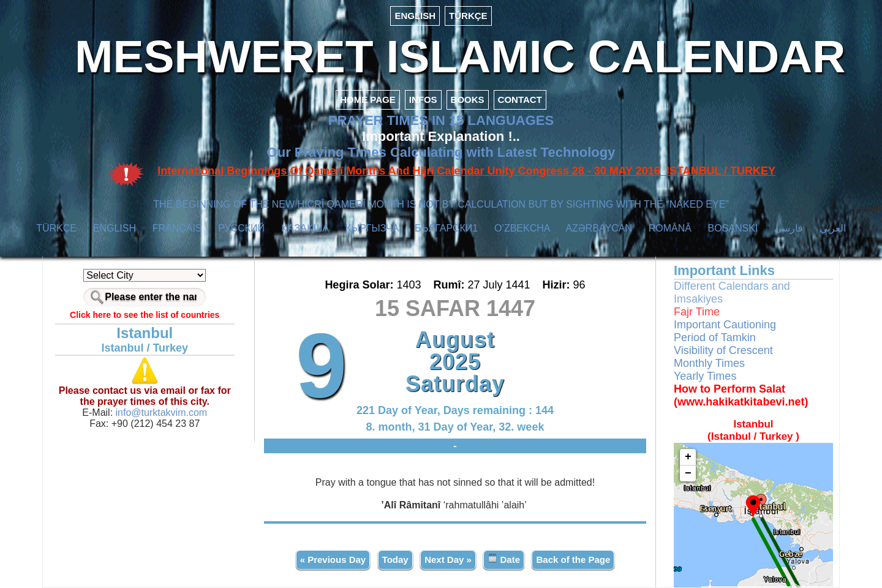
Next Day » (448, 560)
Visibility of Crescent (723, 350)
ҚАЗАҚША (305, 228)
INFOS (423, 100)
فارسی (789, 228)
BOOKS (468, 100)
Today (395, 560)
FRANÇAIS (177, 228)
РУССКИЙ (241, 228)
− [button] (688, 473)
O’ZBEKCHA (522, 228)
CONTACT (520, 100)
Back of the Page (573, 560)
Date (504, 559)
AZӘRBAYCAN (599, 228)
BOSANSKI (733, 228)
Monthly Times (709, 363)
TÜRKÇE (468, 16)
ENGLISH (415, 16)
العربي (833, 228)
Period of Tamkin (715, 337)
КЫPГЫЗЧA (372, 228)
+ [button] (688, 457)
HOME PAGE (368, 100)
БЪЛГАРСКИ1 (446, 228)
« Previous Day (333, 560)
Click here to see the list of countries (145, 315)
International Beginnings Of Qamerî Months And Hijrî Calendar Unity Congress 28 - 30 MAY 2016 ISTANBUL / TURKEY (466, 171)
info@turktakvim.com (160, 413)
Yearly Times (705, 376)
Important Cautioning (725, 325)
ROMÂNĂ (670, 228)
